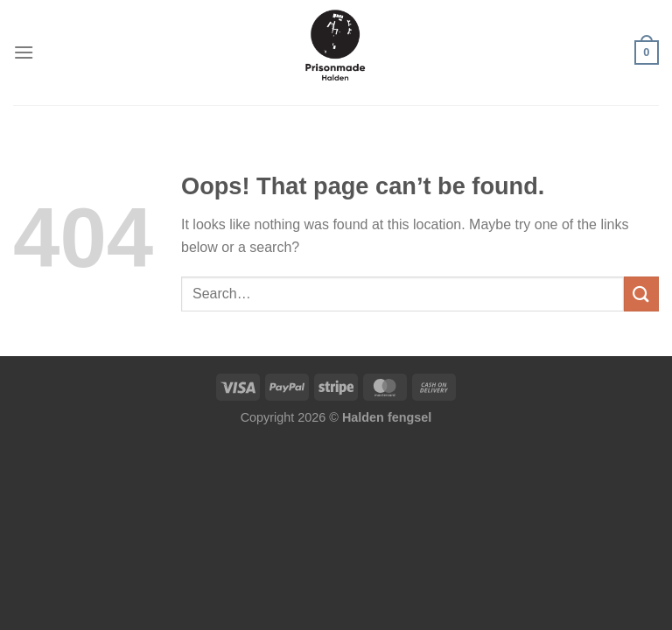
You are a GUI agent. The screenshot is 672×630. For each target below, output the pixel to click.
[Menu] (24, 52)
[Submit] (641, 294)
